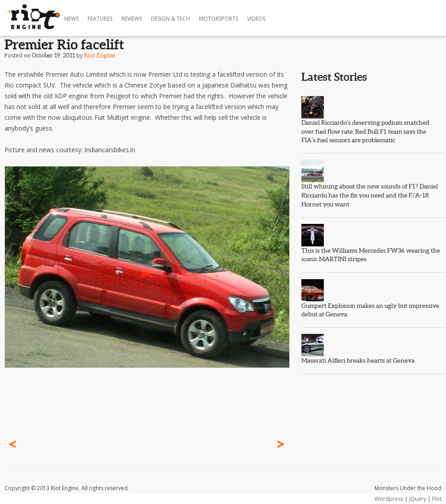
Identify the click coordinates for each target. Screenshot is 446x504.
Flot (437, 499)
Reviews (132, 19)
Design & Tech (170, 19)
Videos (256, 19)
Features (100, 19)
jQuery (418, 499)
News (71, 19)
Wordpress (389, 499)
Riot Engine (99, 55)
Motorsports (219, 19)
